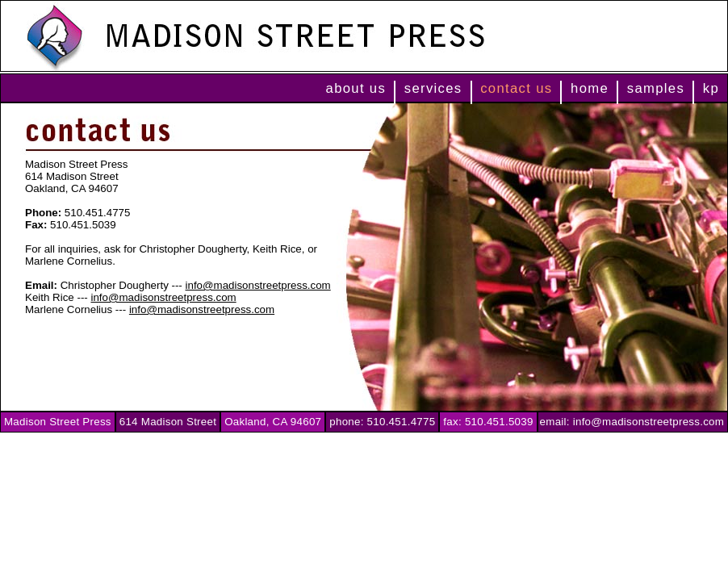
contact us (516, 88)
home (590, 88)
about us (356, 88)
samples (656, 88)
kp (711, 88)
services (433, 88)
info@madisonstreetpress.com (258, 285)
